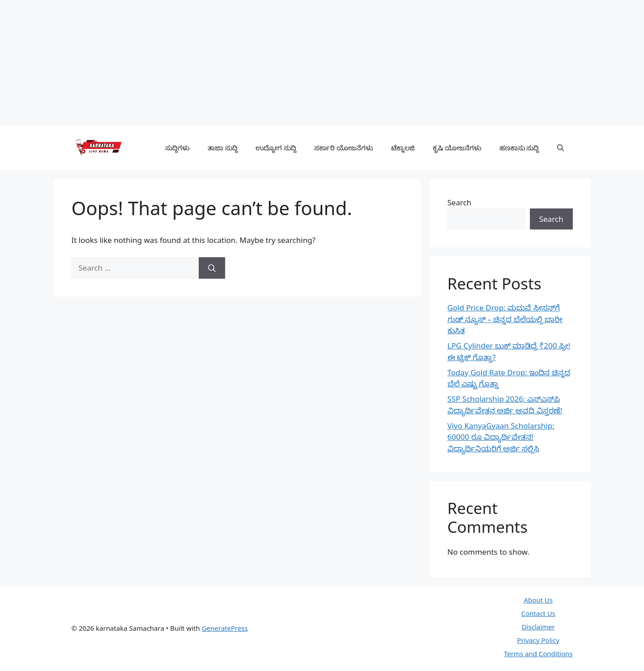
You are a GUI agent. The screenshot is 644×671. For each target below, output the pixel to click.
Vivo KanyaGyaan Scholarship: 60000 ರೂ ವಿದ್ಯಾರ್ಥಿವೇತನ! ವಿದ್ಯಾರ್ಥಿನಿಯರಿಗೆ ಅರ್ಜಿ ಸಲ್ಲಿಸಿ (501, 437)
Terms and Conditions (538, 654)
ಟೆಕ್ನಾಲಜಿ (403, 148)
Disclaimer (538, 627)
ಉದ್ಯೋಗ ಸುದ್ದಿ (276, 148)
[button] (561, 148)
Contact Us (538, 613)
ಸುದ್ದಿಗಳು (177, 148)
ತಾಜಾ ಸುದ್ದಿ (223, 148)
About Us (538, 600)
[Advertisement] (269, 63)
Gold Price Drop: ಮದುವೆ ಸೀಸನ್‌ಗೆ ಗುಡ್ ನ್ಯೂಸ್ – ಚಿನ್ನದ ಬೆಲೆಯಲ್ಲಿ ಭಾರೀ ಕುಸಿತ (505, 319)
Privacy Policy (538, 640)
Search (460, 202)
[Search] (212, 268)
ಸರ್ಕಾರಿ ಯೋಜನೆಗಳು (344, 148)
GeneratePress (225, 628)
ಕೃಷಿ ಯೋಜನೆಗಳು (457, 148)
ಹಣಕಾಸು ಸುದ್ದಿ (519, 148)
